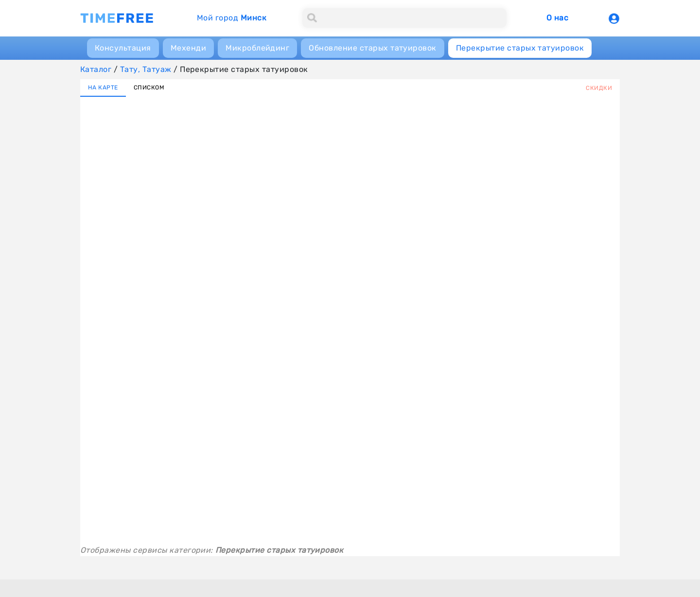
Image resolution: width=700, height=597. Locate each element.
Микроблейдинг (257, 48)
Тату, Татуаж (146, 69)
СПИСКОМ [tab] (149, 88)
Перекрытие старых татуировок (520, 48)
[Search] (404, 18)
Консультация (123, 48)
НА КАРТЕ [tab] (103, 88)
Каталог (96, 69)
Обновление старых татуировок (372, 48)
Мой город (232, 18)
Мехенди (188, 48)
